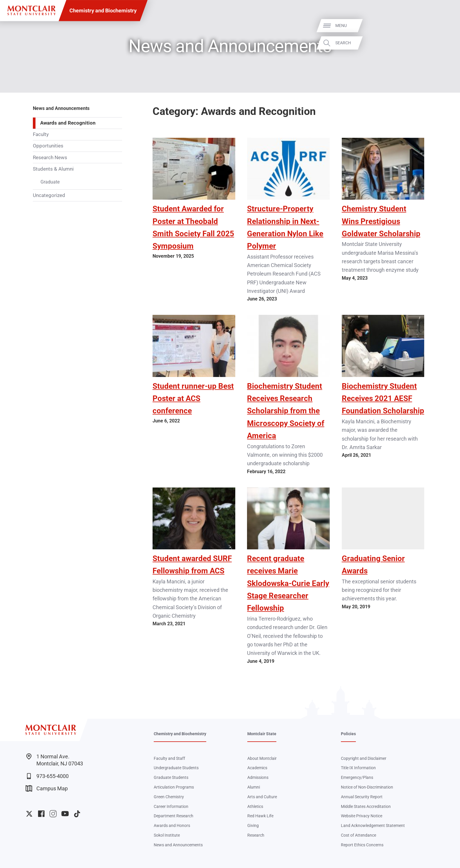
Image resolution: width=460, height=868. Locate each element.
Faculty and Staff (169, 758)
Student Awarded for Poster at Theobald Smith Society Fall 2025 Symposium (193, 227)
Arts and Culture (262, 797)
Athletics (255, 806)
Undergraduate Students (176, 768)
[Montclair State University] (31, 10)
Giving (253, 825)
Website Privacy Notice (362, 816)
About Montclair (262, 758)
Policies (348, 734)
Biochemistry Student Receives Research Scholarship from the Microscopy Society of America (286, 411)
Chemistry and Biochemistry (103, 10)
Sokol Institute (167, 835)
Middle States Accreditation (366, 806)
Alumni (254, 787)
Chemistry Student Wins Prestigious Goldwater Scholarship (381, 221)
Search (446, 43)
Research (256, 835)
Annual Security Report (362, 797)
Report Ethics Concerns (362, 845)
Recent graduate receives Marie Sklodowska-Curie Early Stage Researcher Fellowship (288, 583)
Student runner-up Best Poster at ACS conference (193, 398)
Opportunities (48, 146)
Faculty (41, 134)
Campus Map (47, 788)
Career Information (171, 806)
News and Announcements (61, 108)
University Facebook (41, 814)
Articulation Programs (174, 787)
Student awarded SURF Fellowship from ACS (192, 564)
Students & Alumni (53, 169)
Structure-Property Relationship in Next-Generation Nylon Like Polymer (285, 227)
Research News (50, 157)
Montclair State (262, 734)
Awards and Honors (172, 825)
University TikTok (77, 814)
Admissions (258, 777)
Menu (444, 26)
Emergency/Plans (357, 777)
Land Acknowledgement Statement (373, 825)
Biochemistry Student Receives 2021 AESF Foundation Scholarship (383, 398)
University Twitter (29, 814)
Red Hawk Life (260, 816)
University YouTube (65, 814)
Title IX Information (358, 768)
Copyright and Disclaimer (364, 758)
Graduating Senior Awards (373, 564)
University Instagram (53, 814)
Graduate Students (171, 777)
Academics (257, 768)
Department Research (174, 816)
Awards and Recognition (68, 123)
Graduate (50, 182)
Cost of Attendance (358, 835)
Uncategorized (49, 195)
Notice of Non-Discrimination (367, 787)
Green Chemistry (169, 797)
